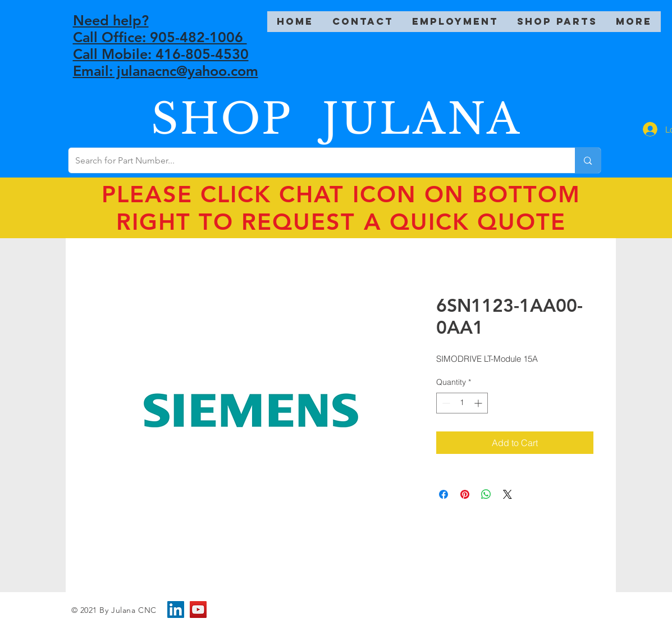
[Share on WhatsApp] (486, 494)
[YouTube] (198, 610)
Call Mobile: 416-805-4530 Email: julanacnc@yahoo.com (166, 62)
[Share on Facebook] (444, 494)
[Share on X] (508, 494)
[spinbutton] (462, 403)
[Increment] (479, 403)
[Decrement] (445, 403)
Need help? (111, 20)
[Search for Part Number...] (314, 160)
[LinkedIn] (176, 610)
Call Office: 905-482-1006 (160, 37)
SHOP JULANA (336, 119)
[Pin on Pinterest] (465, 494)
